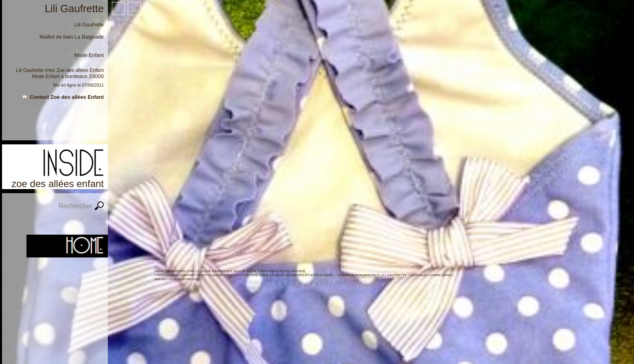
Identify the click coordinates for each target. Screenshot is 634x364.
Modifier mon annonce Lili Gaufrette (372, 275)
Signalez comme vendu (432, 275)
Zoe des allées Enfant (80, 70)
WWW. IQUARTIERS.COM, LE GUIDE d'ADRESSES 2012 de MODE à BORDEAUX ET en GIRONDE (230, 271)
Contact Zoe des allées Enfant (67, 97)
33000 (96, 76)
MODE (264, 275)
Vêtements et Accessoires (309, 275)
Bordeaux (76, 76)
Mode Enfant (46, 76)
